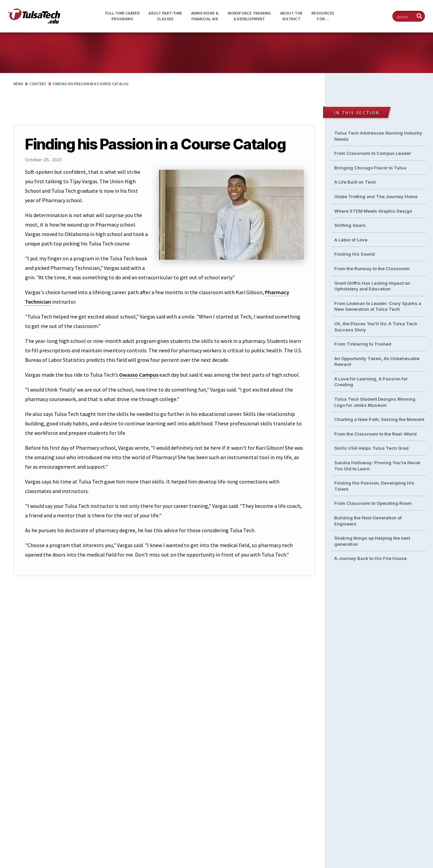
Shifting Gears (350, 225)
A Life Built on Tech (355, 182)
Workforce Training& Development (249, 16)
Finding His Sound (355, 254)
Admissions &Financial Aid (205, 16)
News (18, 84)
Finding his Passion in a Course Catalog (91, 84)
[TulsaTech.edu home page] (34, 22)
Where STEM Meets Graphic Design (373, 211)
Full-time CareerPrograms (122, 16)
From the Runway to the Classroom (372, 268)
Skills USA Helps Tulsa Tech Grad (371, 448)
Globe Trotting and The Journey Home (376, 196)
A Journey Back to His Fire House (370, 558)
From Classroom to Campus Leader (373, 153)
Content (38, 84)
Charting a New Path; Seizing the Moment (379, 419)
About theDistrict (291, 16)
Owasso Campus (139, 375)
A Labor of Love (351, 240)
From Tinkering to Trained (363, 344)
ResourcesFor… (323, 16)
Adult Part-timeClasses (165, 16)
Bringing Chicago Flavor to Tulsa (370, 168)
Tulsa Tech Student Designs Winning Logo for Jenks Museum (375, 402)
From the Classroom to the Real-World (375, 434)
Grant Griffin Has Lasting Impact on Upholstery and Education (372, 286)
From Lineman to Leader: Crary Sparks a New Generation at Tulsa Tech (378, 306)
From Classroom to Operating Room (373, 503)
